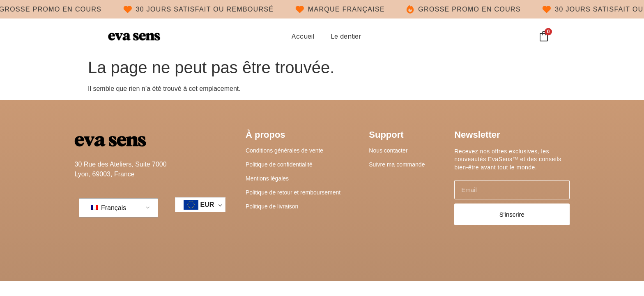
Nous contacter (388, 150)
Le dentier (346, 37)
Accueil (303, 37)
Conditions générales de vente (284, 150)
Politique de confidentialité (279, 164)
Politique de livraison (272, 206)
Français (109, 208)
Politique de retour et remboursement (293, 192)
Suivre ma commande (397, 164)
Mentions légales (267, 178)
